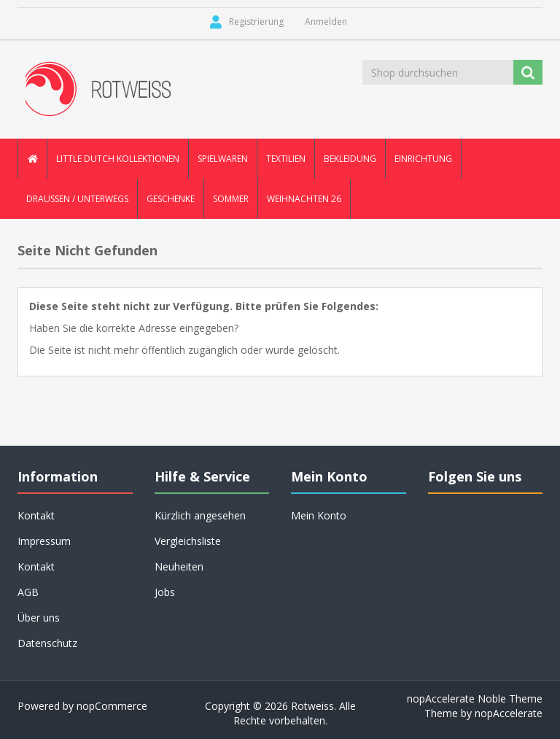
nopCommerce (112, 706)
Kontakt (36, 515)
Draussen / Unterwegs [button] (77, 199)
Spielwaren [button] (223, 159)
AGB (28, 592)
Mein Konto (319, 515)
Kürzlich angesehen (200, 515)
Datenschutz (47, 643)
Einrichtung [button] (423, 159)
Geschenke (171, 199)
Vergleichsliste (188, 541)
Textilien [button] (286, 159)
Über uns (39, 618)
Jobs (165, 592)
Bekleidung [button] (350, 159)
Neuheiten (179, 566)
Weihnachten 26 (304, 199)
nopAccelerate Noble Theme (475, 699)
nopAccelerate (509, 713)
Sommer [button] (231, 199)
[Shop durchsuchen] (439, 72)
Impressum (44, 541)
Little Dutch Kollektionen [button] (118, 159)
